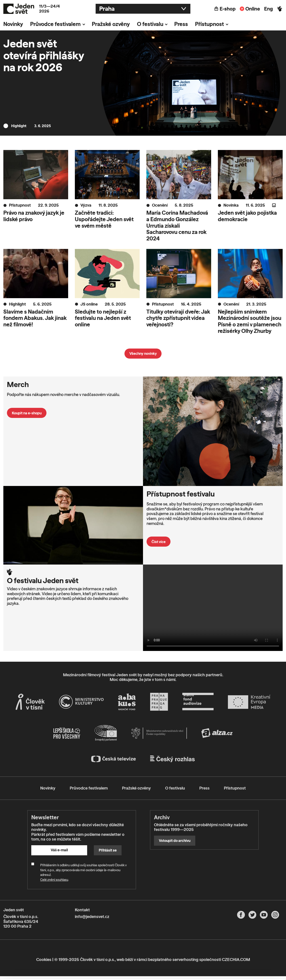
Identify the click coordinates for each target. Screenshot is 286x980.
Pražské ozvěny (111, 24)
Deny (249, 960)
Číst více (159, 542)
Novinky (13, 24)
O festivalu (150, 24)
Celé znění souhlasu (54, 880)
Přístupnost (209, 24)
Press (181, 24)
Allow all (249, 942)
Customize (249, 951)
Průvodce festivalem (55, 24)
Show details (69, 974)
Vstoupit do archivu (175, 841)
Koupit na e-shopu (27, 413)
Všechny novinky (143, 353)
